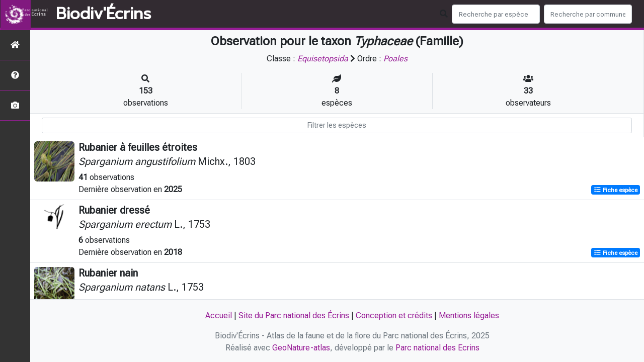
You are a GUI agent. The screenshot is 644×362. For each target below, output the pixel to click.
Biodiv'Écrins (103, 14)
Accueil (219, 315)
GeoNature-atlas (301, 348)
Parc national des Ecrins (437, 348)
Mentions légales (469, 315)
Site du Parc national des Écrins (294, 315)
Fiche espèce (616, 190)
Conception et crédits (394, 315)
